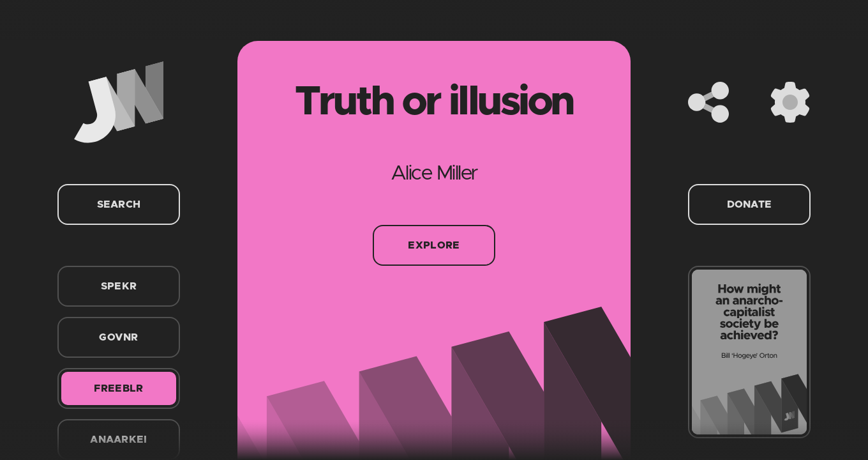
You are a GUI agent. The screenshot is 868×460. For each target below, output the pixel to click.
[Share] (708, 102)
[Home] (119, 102)
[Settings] (790, 102)
